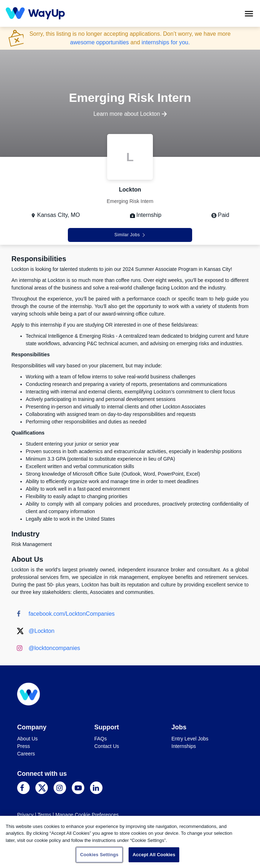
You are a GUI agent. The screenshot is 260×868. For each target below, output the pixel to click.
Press (24, 746)
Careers (26, 754)
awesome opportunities (99, 42)
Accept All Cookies (154, 855)
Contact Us (107, 746)
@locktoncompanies (54, 648)
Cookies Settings (99, 855)
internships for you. (166, 42)
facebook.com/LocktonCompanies (72, 614)
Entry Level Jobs (190, 739)
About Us (27, 739)
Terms (44, 815)
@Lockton (41, 631)
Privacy (25, 815)
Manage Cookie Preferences (87, 815)
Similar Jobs (130, 235)
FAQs (101, 739)
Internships (184, 746)
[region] (130, 842)
